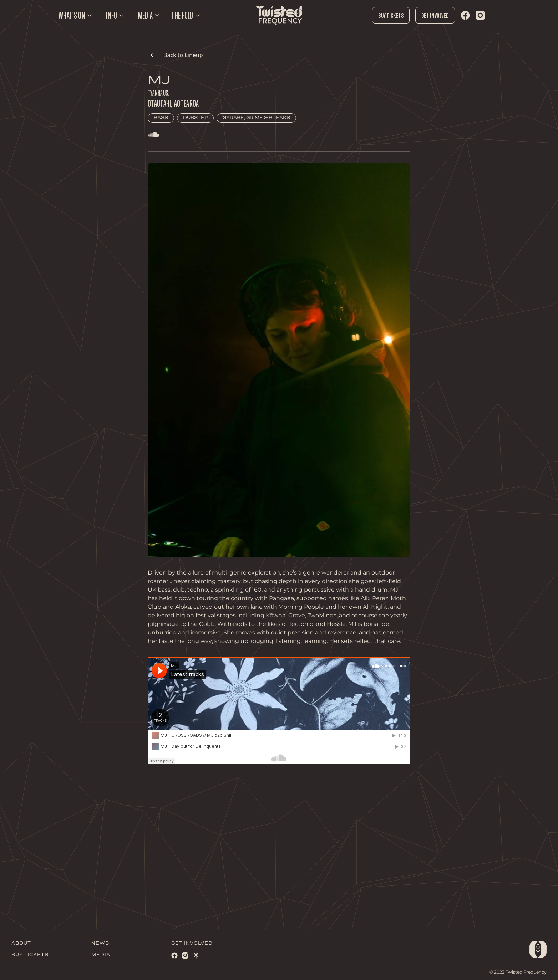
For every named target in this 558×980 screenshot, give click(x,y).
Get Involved (435, 15)
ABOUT (21, 943)
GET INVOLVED (192, 943)
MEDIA (101, 955)
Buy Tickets (391, 15)
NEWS (100, 943)
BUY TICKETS (30, 955)
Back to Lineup (177, 55)
